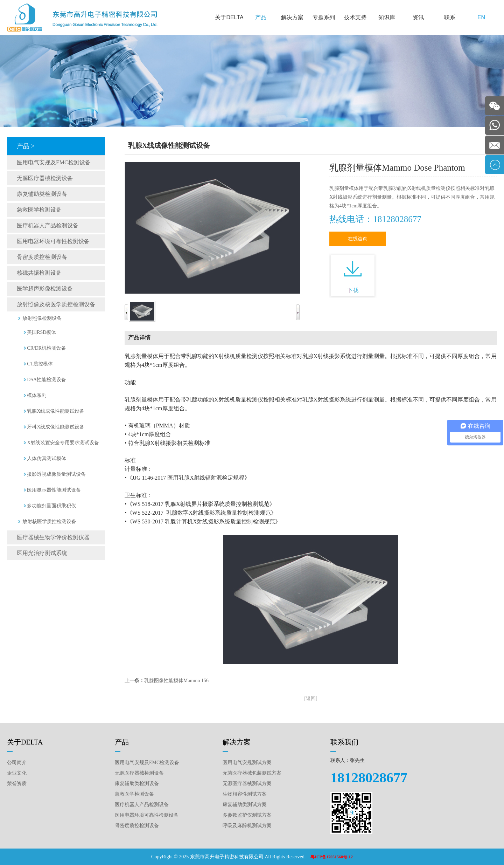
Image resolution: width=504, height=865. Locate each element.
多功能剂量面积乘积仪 (51, 506)
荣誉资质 (17, 784)
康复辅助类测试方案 (245, 805)
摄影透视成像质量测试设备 (56, 474)
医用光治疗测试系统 (42, 553)
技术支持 (355, 17)
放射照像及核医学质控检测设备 (56, 304)
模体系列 (37, 395)
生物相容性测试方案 (245, 794)
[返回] (311, 698)
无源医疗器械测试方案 (247, 784)
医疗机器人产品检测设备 (48, 225)
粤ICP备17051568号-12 (332, 857)
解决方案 (292, 17)
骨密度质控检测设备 (42, 257)
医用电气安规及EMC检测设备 (54, 162)
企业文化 (17, 773)
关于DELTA (229, 17)
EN (481, 17)
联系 (450, 17)
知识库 (387, 17)
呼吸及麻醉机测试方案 (247, 826)
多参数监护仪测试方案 (247, 815)
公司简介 (17, 763)
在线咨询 (358, 239)
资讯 (418, 17)
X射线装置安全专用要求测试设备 (63, 443)
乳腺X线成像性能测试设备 (56, 411)
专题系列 (324, 17)
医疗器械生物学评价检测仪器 (53, 537)
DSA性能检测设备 (47, 380)
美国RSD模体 (41, 332)
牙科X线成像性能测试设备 (56, 427)
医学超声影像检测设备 (45, 289)
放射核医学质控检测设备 (49, 521)
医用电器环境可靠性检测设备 (53, 241)
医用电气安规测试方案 (247, 763)
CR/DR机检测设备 (47, 348)
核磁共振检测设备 (39, 273)
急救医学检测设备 (39, 210)
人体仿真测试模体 (47, 458)
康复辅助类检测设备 (42, 194)
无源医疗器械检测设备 (45, 178)
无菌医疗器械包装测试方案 (252, 773)
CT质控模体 (40, 364)
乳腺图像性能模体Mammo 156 (176, 681)
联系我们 (344, 742)
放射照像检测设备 (42, 318)
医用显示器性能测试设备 (54, 490)
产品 (261, 17)
